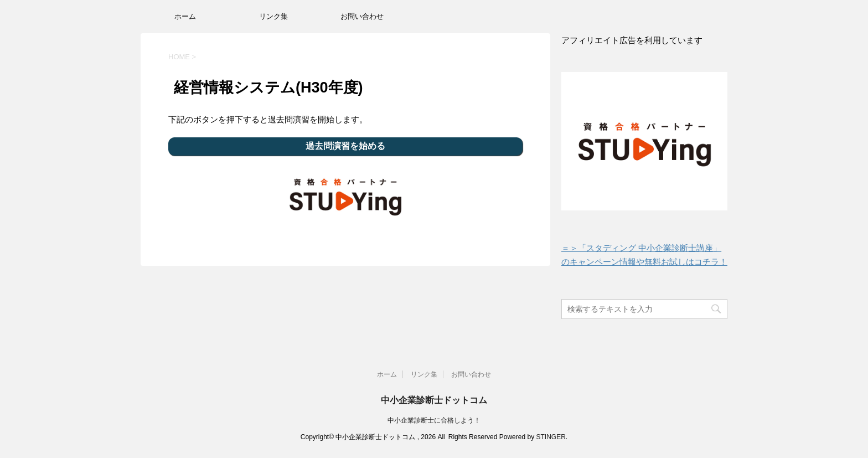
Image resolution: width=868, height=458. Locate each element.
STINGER (551, 437)
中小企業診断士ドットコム (434, 400)
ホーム (185, 16)
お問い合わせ (362, 16)
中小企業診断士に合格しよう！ (434, 420)
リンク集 (273, 16)
